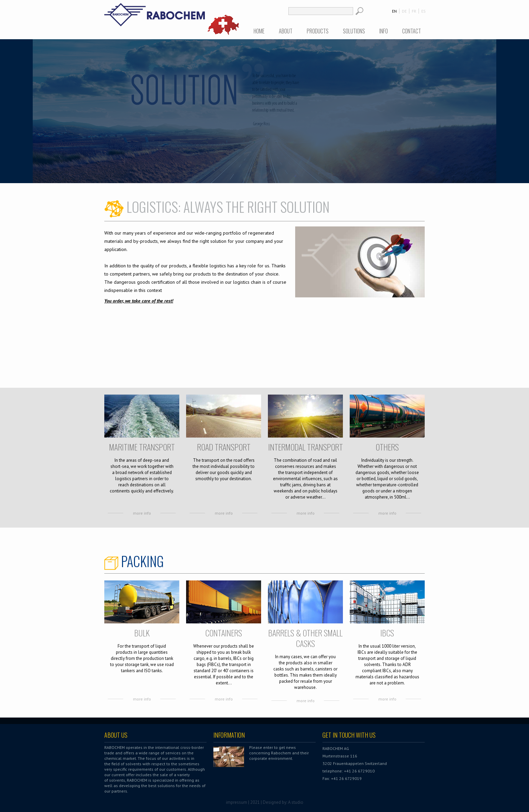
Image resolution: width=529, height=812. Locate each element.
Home (259, 31)
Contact (412, 31)
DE (404, 11)
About (286, 31)
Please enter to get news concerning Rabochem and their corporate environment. (279, 753)
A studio (296, 802)
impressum (237, 802)
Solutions (354, 31)
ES (424, 11)
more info (142, 513)
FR (414, 11)
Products (318, 31)
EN (394, 11)
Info (384, 31)
